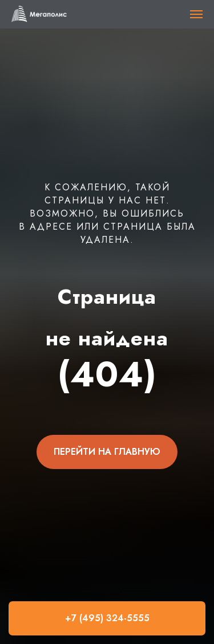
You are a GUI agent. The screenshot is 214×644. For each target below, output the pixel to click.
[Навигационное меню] (196, 14)
